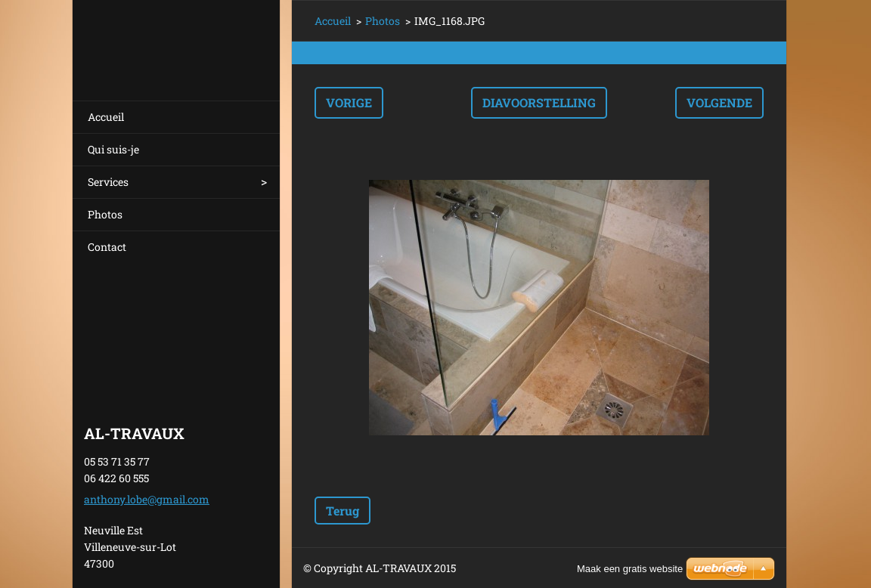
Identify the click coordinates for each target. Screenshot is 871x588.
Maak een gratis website (630, 569)
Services (108, 182)
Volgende (719, 102)
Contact (107, 247)
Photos (105, 214)
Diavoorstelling (539, 102)
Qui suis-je (113, 149)
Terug (343, 511)
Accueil (106, 117)
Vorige (349, 102)
